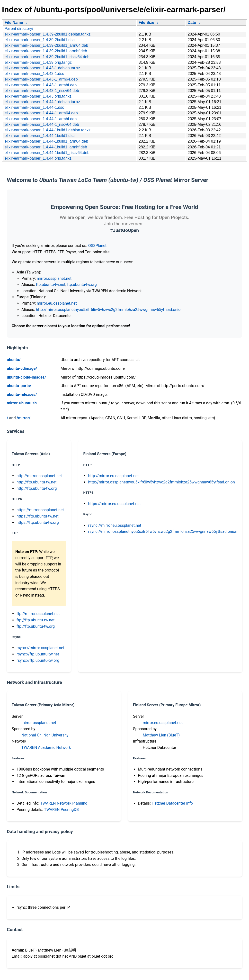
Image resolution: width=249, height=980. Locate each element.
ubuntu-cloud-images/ (26, 377)
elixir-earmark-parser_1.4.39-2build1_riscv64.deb (47, 57)
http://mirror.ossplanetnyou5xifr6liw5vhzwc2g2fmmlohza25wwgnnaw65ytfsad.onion (109, 310)
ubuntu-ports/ (19, 386)
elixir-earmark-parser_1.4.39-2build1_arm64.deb (46, 45)
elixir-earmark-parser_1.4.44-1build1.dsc (40, 136)
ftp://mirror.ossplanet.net (38, 614)
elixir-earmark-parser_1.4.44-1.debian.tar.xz (42, 102)
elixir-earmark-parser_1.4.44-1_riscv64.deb (42, 124)
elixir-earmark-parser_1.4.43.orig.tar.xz (38, 96)
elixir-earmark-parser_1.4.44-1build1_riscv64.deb (47, 153)
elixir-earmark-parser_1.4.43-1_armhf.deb (41, 85)
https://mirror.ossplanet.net (40, 510)
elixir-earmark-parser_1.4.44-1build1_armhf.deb (46, 147)
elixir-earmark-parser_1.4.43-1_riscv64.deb (42, 91)
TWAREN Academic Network (46, 748)
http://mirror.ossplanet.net (39, 476)
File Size (146, 23)
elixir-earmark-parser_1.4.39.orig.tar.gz (38, 62)
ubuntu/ (14, 360)
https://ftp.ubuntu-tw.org (38, 522)
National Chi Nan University (45, 735)
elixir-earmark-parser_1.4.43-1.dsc (34, 74)
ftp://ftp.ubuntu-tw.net (36, 620)
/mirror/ (23, 418)
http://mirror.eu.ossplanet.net (113, 476)
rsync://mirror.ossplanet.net (40, 648)
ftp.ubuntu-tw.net (51, 285)
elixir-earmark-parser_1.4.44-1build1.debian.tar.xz (48, 130)
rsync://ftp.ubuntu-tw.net (38, 654)
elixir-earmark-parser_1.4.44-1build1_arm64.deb (46, 141)
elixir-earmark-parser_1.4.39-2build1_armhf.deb (46, 51)
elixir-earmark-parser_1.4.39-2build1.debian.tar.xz (48, 34)
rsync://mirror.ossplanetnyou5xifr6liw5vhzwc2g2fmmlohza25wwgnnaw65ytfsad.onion (163, 531)
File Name (14, 23)
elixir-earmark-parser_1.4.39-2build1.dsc (40, 40)
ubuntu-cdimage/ (22, 368)
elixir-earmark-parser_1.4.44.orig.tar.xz (38, 158)
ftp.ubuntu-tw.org (82, 285)
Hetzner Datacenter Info (172, 803)
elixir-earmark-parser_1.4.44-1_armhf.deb (41, 119)
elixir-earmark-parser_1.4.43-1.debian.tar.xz (42, 68)
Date (192, 23)
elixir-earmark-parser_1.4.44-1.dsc (34, 107)
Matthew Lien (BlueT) (161, 735)
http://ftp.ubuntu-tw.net (37, 482)
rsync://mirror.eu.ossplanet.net (115, 525)
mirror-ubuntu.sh (22, 403)
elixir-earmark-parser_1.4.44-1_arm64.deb (41, 113)
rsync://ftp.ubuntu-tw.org (38, 660)
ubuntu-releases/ (22, 395)
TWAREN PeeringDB (61, 810)
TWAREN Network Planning (64, 803)
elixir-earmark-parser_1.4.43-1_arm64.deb (41, 79)
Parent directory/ (19, 29)
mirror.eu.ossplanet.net (57, 303)
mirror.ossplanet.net (54, 278)
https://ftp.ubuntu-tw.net (38, 516)
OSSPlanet (97, 246)
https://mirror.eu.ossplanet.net (114, 504)
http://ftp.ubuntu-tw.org (37, 488)
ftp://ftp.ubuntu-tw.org (36, 626)
